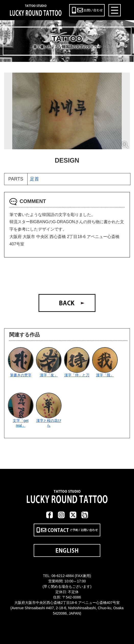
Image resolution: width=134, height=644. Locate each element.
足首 (34, 179)
